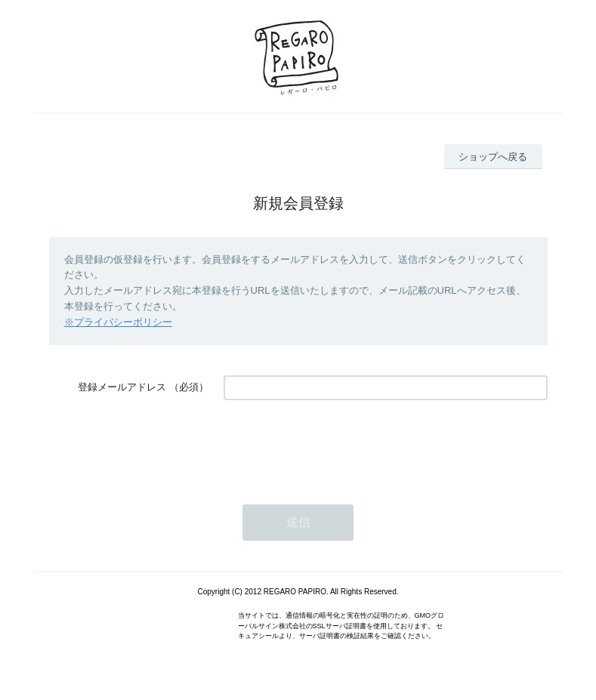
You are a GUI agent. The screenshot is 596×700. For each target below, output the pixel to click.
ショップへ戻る (493, 157)
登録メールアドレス (122, 387)
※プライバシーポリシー (118, 322)
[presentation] (338, 445)
